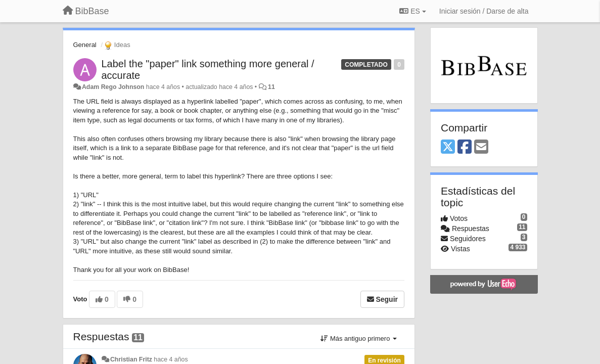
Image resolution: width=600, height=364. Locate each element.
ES (412, 11)
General (85, 45)
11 (271, 87)
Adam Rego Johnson (113, 87)
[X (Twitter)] (448, 147)
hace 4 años (171, 359)
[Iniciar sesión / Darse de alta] (484, 11)
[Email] (481, 147)
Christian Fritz (131, 359)
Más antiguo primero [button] (359, 338)
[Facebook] (465, 147)
